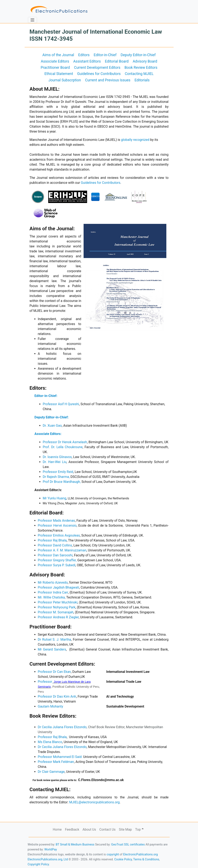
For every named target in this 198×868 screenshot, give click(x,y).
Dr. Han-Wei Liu (55, 462)
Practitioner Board (55, 68)
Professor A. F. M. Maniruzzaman (62, 550)
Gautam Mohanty (51, 706)
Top (139, 829)
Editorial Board (117, 61)
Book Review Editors (141, 68)
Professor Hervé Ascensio (57, 525)
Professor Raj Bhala (52, 540)
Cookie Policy (123, 859)
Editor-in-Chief (105, 55)
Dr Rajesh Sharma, (56, 477)
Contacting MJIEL (139, 74)
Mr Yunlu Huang (55, 498)
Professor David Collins (55, 545)
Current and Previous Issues (108, 80)
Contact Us (107, 829)
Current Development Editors (97, 68)
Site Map (125, 829)
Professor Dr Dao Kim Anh (57, 696)
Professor (45, 682)
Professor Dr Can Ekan (54, 672)
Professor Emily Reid (58, 472)
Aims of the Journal (58, 55)
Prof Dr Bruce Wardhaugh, (62, 482)
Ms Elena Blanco (50, 742)
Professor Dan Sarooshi (55, 555)
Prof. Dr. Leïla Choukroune (63, 447)
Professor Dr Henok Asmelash (65, 442)
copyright (113, 854)
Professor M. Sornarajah (56, 612)
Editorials (142, 80)
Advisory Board (145, 61)
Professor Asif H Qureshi (61, 404)
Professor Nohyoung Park (57, 607)
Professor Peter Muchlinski (58, 602)
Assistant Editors (87, 61)
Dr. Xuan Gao (52, 426)
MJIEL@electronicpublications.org (94, 802)
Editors (84, 55)
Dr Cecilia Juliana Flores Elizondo (62, 727)
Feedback (72, 829)
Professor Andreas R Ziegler (58, 617)
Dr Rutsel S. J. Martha (55, 639)
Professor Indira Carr (53, 592)
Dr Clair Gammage (51, 772)
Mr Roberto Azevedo (53, 582)
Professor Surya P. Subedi (57, 565)
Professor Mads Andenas (56, 521)
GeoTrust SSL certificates (128, 845)
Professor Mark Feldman (56, 762)
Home (57, 829)
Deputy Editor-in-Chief (138, 55)
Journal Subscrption (65, 80)
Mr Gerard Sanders (52, 649)
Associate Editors (55, 61)
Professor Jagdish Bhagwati (59, 587)
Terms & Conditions (146, 859)
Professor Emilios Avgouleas (59, 535)
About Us (89, 829)
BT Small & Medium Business (75, 845)
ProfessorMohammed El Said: (60, 757)
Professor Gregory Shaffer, (57, 560)
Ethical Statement (59, 74)
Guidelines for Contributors (99, 74)
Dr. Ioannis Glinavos (57, 457)
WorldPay (51, 850)
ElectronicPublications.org (140, 854)
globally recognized (135, 140)
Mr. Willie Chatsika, (52, 597)
